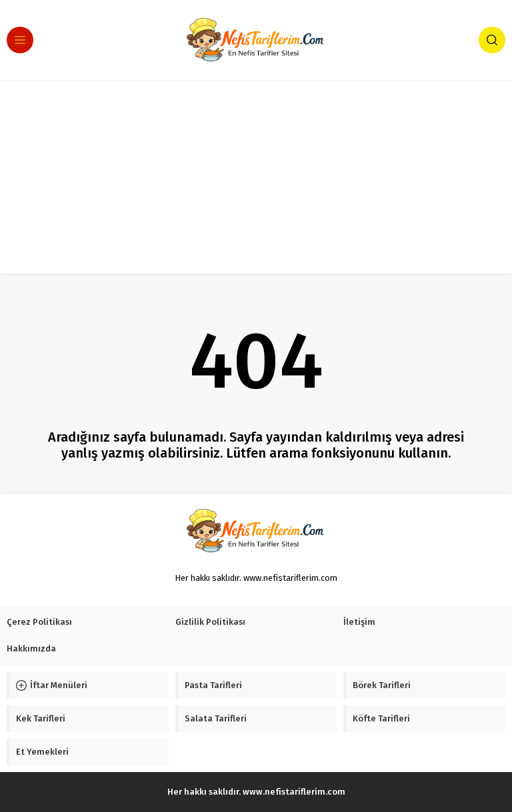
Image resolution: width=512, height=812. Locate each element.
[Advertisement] (256, 180)
